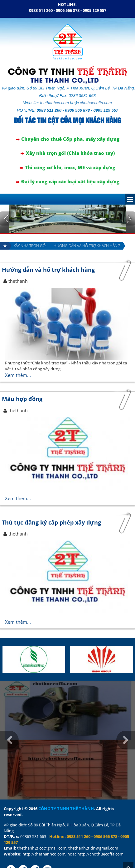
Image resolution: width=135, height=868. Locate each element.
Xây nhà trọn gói (30, 223)
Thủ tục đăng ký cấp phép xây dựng (51, 500)
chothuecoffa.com (96, 81)
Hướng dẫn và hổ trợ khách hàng (48, 247)
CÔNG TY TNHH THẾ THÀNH (66, 786)
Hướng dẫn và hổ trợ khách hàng (87, 223)
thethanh (18, 259)
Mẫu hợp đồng (22, 377)
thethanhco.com (54, 81)
